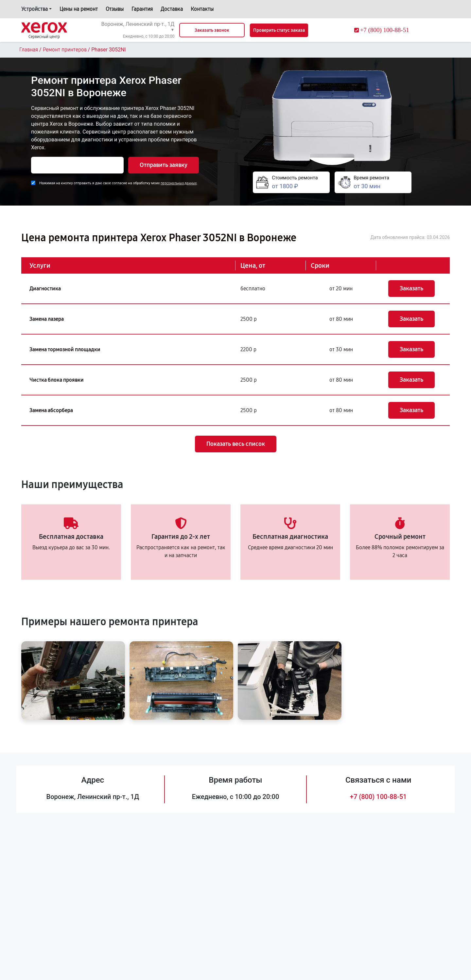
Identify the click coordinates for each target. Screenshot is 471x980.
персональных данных (179, 183)
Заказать (411, 288)
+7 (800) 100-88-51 (378, 797)
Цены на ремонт (79, 9)
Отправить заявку (164, 165)
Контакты (202, 9)
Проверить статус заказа (279, 30)
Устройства (35, 9)
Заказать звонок (212, 30)
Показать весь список (236, 444)
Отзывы (115, 9)
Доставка (172, 9)
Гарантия (142, 9)
